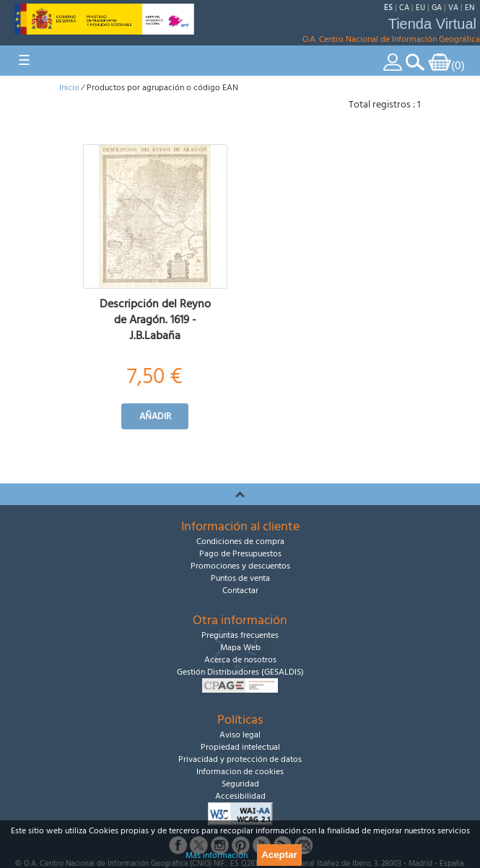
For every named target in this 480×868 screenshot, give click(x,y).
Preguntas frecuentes (240, 635)
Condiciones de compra (240, 542)
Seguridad (240, 784)
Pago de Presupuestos (240, 554)
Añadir (155, 416)
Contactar (240, 591)
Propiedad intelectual (240, 747)
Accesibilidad (240, 796)
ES (388, 8)
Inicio (69, 88)
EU (420, 8)
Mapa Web (240, 648)
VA (453, 8)
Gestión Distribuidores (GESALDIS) (240, 672)
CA (404, 8)
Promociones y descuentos (240, 566)
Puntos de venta (240, 578)
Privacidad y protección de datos (240, 759)
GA (437, 8)
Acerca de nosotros (240, 660)
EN (470, 8)
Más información (217, 855)
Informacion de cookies (240, 772)
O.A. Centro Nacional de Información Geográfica (391, 39)
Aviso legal (240, 735)
